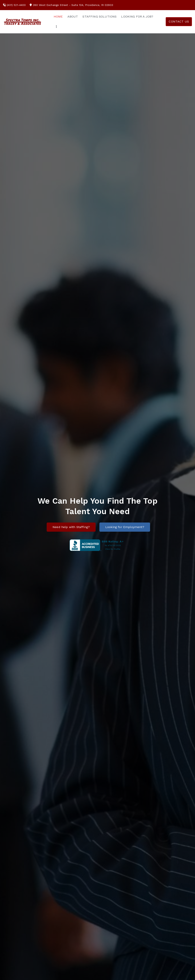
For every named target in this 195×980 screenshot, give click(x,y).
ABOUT (73, 16)
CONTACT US (179, 21)
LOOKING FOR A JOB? (137, 16)
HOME (58, 16)
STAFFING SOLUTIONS (99, 16)
